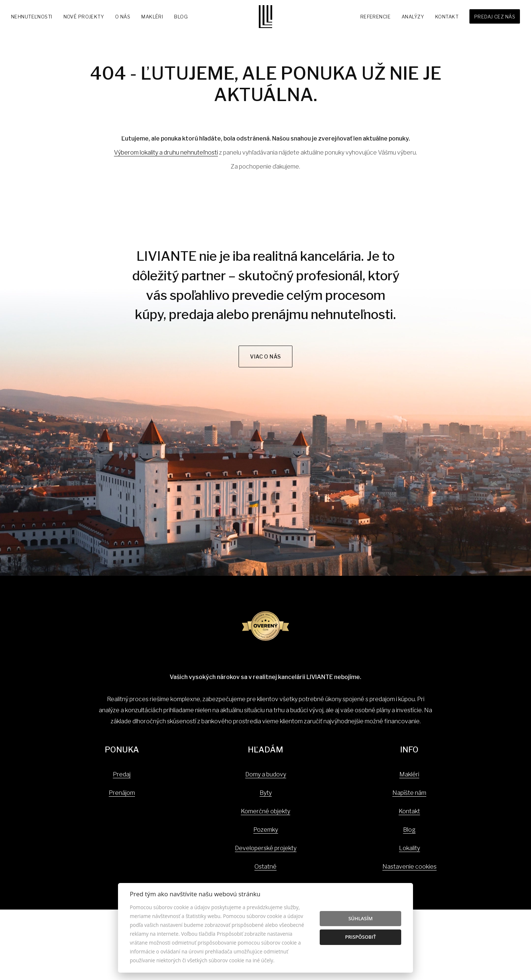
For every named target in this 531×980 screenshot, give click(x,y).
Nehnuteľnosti (32, 17)
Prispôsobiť (361, 937)
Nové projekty (84, 17)
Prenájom (122, 793)
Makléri (152, 17)
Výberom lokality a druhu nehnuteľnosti (166, 153)
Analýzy (413, 17)
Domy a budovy (266, 774)
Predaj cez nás (495, 17)
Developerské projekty (266, 848)
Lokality (409, 848)
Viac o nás (265, 356)
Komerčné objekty (265, 811)
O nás (123, 17)
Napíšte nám (409, 793)
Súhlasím (361, 918)
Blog (181, 17)
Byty (266, 793)
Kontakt (447, 17)
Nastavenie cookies (409, 867)
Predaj (122, 774)
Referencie (375, 17)
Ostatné (265, 867)
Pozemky (266, 830)
